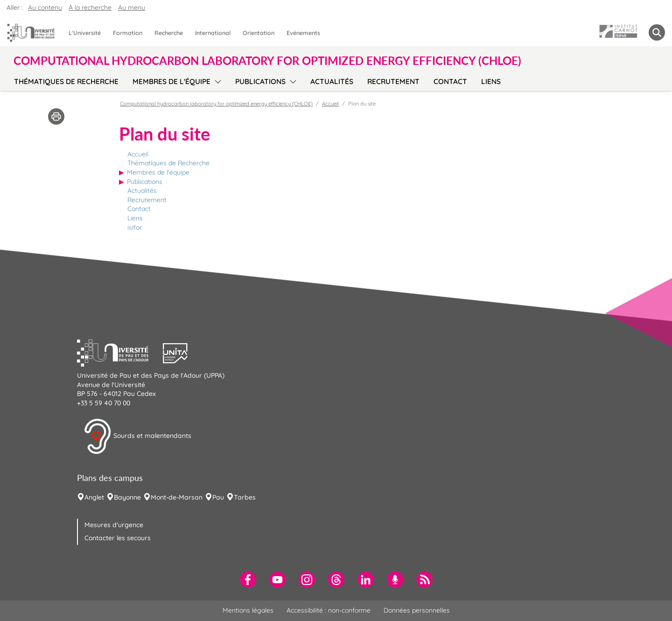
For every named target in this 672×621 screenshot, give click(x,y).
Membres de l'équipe (158, 172)
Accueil (138, 154)
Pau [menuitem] (218, 497)
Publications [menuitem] (260, 81)
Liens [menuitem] (491, 81)
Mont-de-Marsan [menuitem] (177, 497)
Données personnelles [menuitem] (417, 610)
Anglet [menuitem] (94, 497)
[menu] (216, 80)
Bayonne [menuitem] (127, 497)
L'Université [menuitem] (85, 33)
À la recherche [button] (90, 7)
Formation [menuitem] (128, 33)
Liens (135, 218)
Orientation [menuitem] (259, 33)
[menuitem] (248, 580)
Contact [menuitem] (450, 81)
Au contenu (45, 7)
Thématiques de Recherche (168, 163)
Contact (139, 209)
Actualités (142, 191)
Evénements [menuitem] (303, 33)
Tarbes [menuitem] (245, 497)
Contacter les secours (118, 538)
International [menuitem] (213, 33)
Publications (145, 182)
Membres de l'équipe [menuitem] (171, 81)
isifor (135, 227)
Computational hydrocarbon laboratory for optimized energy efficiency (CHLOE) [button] (267, 61)
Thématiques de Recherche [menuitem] (66, 81)
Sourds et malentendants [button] (137, 437)
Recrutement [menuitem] (393, 81)
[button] (120, 352)
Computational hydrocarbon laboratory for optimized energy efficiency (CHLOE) (216, 104)
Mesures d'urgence (114, 525)
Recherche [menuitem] (169, 33)
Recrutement (147, 200)
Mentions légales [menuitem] (248, 610)
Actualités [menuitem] (332, 81)
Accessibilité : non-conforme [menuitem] (329, 610)
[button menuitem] (657, 32)
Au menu (132, 7)
